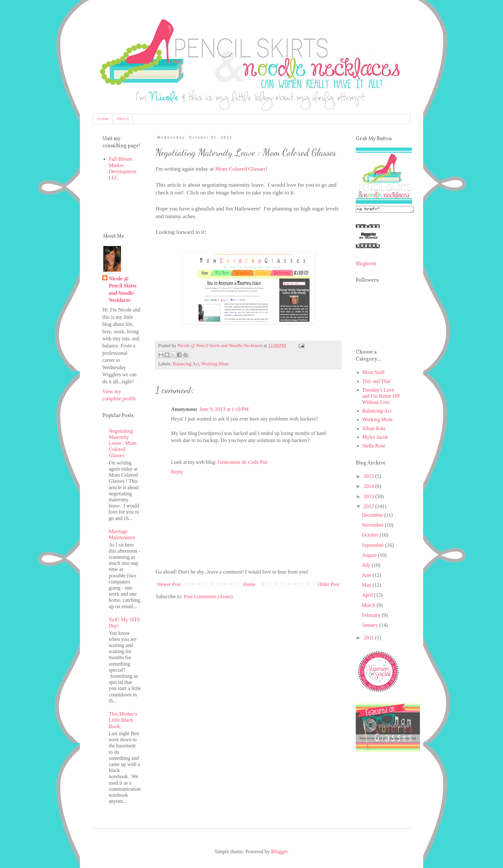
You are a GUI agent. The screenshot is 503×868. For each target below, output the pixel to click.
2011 (369, 638)
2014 (370, 487)
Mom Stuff (373, 373)
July (367, 566)
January (371, 626)
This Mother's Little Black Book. (123, 720)
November (373, 526)
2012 (370, 507)
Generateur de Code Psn (242, 462)
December (373, 516)
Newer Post (169, 584)
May (367, 586)
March (369, 606)
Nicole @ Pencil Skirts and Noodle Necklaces (123, 289)
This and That (376, 382)
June (367, 576)
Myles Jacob (375, 438)
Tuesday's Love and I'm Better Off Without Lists (381, 397)
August (370, 556)
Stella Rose (374, 447)
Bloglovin (366, 264)
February (372, 616)
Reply (177, 472)
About (123, 119)
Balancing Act (186, 364)
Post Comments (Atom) (208, 596)
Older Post (328, 584)
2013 (370, 497)
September (373, 546)
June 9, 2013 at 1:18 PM (224, 409)
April (368, 596)
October (371, 536)
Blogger (279, 851)
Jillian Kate (374, 429)
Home (103, 119)
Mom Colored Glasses (240, 169)
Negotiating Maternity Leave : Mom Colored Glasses (123, 443)
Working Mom (215, 364)
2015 (370, 477)
